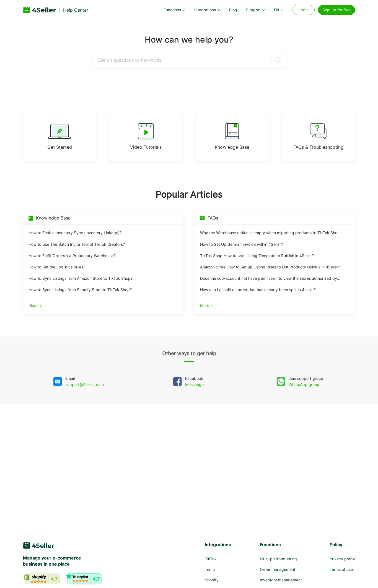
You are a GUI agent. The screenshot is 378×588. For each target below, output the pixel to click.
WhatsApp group (304, 384)
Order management (278, 569)
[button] (174, 10)
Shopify (212, 580)
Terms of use (341, 569)
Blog (233, 10)
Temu (210, 569)
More (36, 305)
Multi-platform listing (278, 559)
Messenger (195, 384)
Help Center (76, 10)
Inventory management (281, 580)
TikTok (211, 559)
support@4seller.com (85, 384)
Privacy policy (342, 559)
